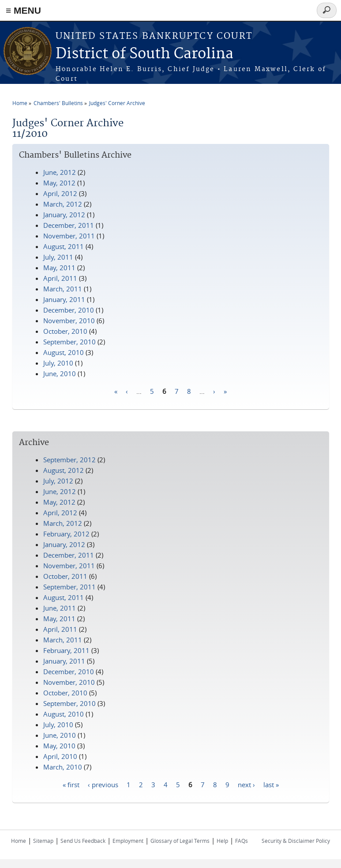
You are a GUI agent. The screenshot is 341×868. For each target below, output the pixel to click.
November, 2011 (69, 236)
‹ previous (103, 784)
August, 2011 (64, 246)
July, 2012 (58, 481)
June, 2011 (60, 608)
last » (271, 784)
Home (20, 103)
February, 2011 (66, 650)
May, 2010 (59, 746)
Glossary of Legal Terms (180, 841)
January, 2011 (64, 299)
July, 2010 (58, 363)
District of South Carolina (144, 54)
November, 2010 (69, 321)
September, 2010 (69, 342)
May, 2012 (59, 183)
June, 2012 (60, 172)
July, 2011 (58, 257)
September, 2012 (69, 460)
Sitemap (43, 841)
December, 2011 (69, 225)
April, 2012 (60, 193)
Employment (128, 841)
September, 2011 (69, 587)
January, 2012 (64, 215)
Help (222, 841)
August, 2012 (64, 470)
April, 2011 (60, 278)
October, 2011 (65, 576)
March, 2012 (63, 204)
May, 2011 (59, 268)
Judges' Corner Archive (117, 103)
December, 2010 (69, 310)
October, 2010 (65, 331)
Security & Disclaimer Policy (296, 841)
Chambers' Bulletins (58, 103)
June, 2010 (60, 374)
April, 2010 (60, 756)
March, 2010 (63, 767)
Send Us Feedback (83, 841)
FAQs (242, 841)
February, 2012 (66, 534)
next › (246, 784)
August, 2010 (64, 352)
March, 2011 (63, 289)
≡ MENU (23, 10)
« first (71, 784)
